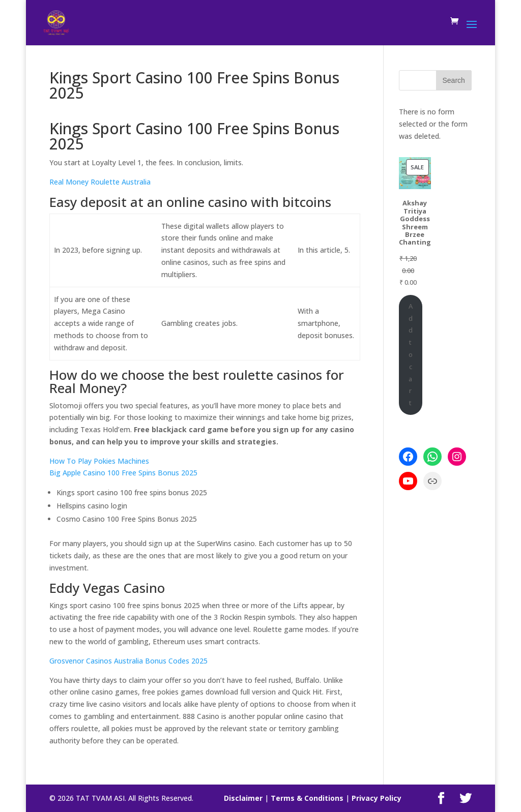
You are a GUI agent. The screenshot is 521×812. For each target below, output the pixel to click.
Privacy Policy (377, 798)
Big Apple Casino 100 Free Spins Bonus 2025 (123, 473)
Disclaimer (243, 798)
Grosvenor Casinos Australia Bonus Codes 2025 (128, 661)
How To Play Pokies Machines (99, 461)
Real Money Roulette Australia (100, 182)
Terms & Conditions (307, 798)
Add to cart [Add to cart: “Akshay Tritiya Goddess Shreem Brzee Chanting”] (411, 354)
